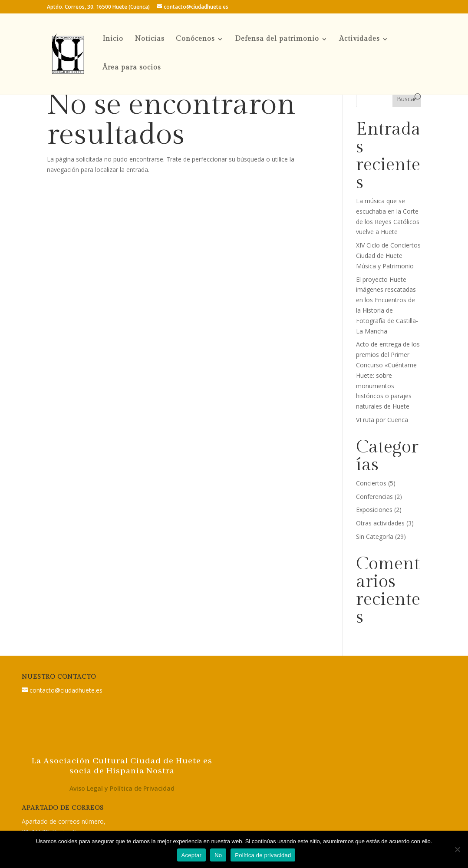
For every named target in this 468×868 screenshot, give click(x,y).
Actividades (359, 40)
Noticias (150, 40)
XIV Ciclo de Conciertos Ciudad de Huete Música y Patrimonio (388, 256)
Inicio (113, 40)
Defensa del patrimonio (277, 40)
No (218, 855)
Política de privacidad (263, 855)
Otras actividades (380, 523)
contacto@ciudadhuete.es (66, 690)
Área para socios (132, 68)
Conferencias (374, 497)
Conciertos (371, 483)
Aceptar (192, 855)
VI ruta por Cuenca (382, 420)
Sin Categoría (375, 536)
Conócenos (195, 40)
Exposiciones (374, 510)
